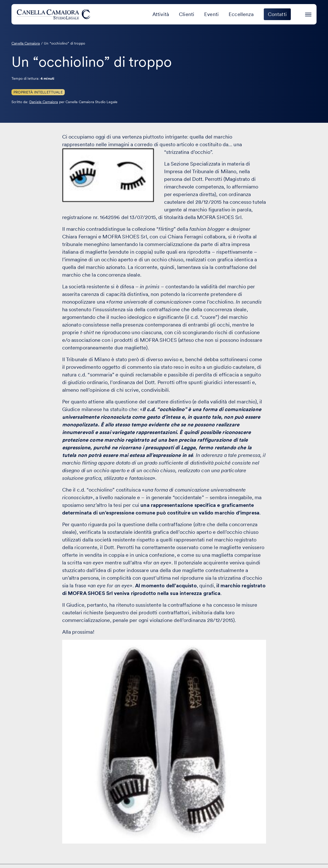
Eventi (211, 14)
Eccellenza (241, 14)
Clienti (187, 14)
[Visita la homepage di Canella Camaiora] (54, 14)
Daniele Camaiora (44, 102)
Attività (161, 14)
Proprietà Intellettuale (38, 92)
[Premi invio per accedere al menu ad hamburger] (308, 14)
